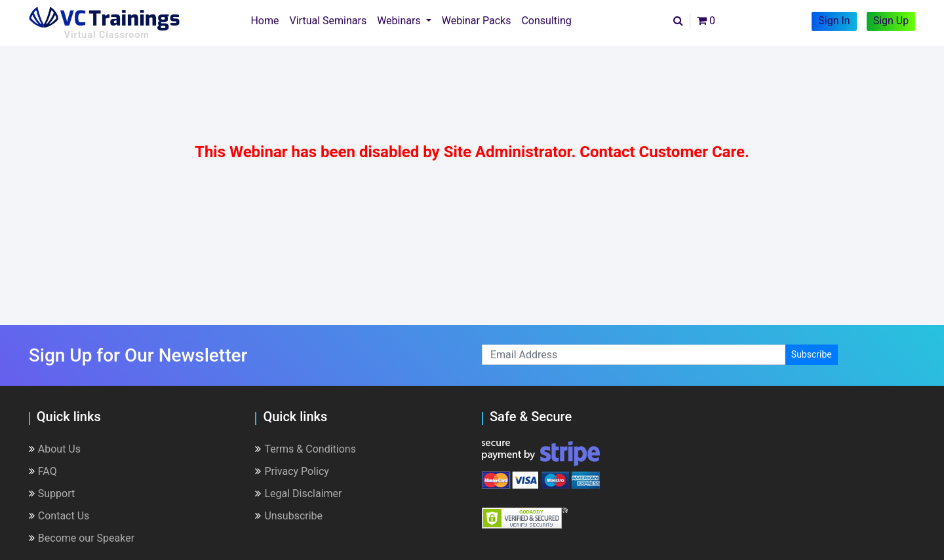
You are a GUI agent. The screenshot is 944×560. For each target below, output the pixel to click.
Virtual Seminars (328, 21)
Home (267, 20)
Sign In (834, 21)
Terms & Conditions (305, 449)
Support (52, 494)
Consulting (546, 21)
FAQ (43, 471)
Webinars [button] (400, 21)
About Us (55, 449)
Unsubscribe (289, 516)
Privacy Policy (292, 471)
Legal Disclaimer (298, 494)
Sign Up (891, 21)
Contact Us (59, 516)
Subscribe (812, 354)
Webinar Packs (477, 21)
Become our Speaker (82, 538)
